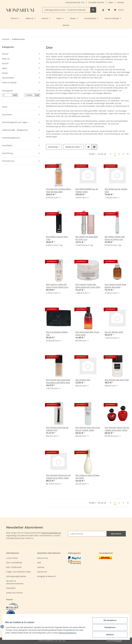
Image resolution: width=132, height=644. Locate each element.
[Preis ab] (7, 95)
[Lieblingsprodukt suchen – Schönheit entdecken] (66, 10)
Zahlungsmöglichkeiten (16, 576)
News (111, 2)
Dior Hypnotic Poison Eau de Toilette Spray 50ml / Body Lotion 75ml (58, 477)
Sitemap (41, 567)
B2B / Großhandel (14, 567)
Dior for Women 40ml (114, 332)
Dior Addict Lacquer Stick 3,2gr (57, 238)
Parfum (5, 54)
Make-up (6, 59)
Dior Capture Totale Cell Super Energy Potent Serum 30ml (58, 286)
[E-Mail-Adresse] (87, 534)
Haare (5, 68)
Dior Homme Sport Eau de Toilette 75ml (57, 429)
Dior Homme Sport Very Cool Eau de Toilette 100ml (88, 429)
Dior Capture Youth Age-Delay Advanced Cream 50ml (88, 286)
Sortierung (53, 147)
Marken (66, 25)
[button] (103, 10)
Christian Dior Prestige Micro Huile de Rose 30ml (58, 190)
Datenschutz (43, 558)
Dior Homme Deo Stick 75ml (117, 380)
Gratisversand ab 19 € (75, 2)
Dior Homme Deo (83, 380)
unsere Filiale (12, 558)
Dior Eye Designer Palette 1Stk (57, 333)
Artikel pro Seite (73, 147)
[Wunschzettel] (109, 10)
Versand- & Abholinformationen (15, 582)
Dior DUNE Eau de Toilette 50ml (116, 190)
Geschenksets (8, 78)
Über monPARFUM (14, 563)
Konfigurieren (109, 628)
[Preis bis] (29, 95)
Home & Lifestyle (9, 82)
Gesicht (5, 63)
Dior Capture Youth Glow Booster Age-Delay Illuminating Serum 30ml (115, 286)
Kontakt (120, 2)
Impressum (42, 572)
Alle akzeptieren (109, 621)
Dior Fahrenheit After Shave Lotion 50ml (87, 333)
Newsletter (11, 588)
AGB (39, 563)
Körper (5, 73)
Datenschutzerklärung (51, 533)
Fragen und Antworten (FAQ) (18, 572)
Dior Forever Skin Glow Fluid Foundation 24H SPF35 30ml (58, 381)
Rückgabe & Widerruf (46, 576)
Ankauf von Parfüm (14, 593)
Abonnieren (116, 534)
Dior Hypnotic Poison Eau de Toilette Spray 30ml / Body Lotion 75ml (117, 429)
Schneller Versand (96, 2)
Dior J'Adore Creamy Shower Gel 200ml (88, 477)
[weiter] (128, 154)
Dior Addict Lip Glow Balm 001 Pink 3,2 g (87, 238)
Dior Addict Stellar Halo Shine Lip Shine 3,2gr (115, 238)
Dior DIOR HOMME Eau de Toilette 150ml (87, 190)
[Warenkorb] (119, 10)
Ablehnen (109, 635)
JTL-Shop (119, 641)
